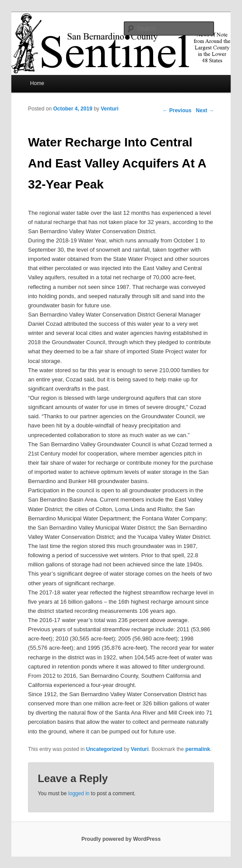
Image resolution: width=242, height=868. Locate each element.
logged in (79, 793)
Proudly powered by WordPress (121, 839)
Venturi (110, 109)
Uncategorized (104, 749)
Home (37, 83)
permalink (198, 749)
